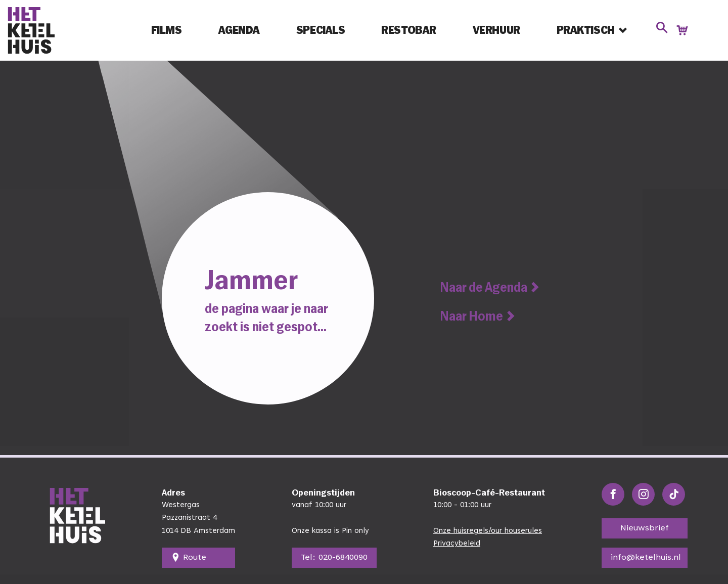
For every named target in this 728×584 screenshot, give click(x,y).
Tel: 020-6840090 (334, 558)
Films (167, 30)
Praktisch (586, 30)
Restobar (408, 30)
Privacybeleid (457, 544)
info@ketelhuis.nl (646, 558)
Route (189, 558)
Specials (321, 30)
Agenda (239, 30)
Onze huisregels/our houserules (488, 531)
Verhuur (496, 30)
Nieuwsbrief (645, 528)
